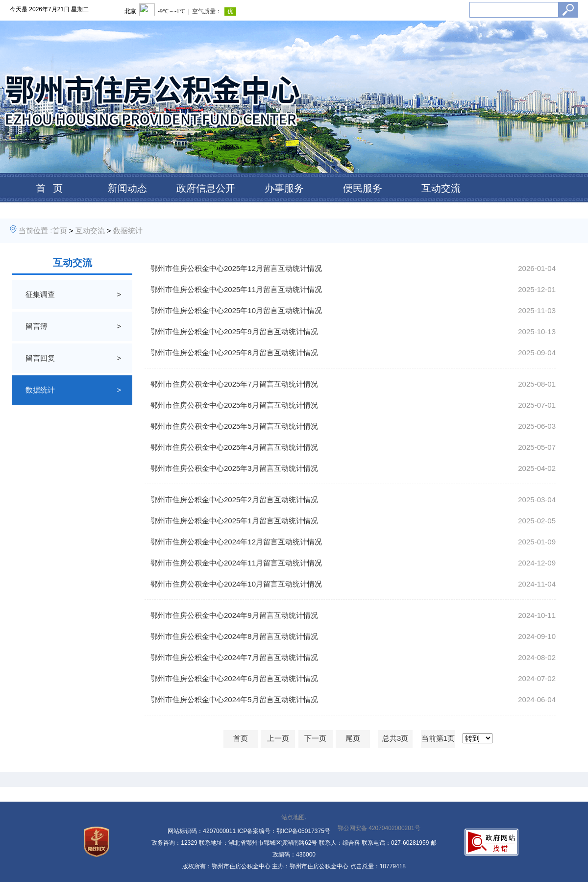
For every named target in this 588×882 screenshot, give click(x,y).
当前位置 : (35, 231)
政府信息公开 (206, 188)
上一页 (278, 738)
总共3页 (395, 738)
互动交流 (441, 188)
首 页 (49, 188)
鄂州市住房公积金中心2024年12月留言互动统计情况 (236, 542)
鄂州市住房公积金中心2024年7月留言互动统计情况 (234, 657)
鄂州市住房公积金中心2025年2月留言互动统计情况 (234, 500)
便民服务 (363, 188)
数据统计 (128, 231)
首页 (60, 231)
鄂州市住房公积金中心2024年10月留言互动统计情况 (236, 584)
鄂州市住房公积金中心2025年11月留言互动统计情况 (236, 289)
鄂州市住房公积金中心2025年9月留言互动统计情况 (234, 331)
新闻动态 (127, 188)
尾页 (353, 738)
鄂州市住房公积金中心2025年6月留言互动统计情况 (234, 405)
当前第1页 (438, 738)
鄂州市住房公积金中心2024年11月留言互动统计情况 (236, 563)
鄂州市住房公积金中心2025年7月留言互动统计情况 (234, 384)
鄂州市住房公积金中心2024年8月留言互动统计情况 (234, 636)
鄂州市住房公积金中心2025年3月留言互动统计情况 (234, 468)
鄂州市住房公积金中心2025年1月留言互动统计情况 (234, 521)
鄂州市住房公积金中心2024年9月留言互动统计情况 (234, 615)
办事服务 (284, 188)
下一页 (315, 738)
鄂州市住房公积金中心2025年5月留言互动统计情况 (234, 426)
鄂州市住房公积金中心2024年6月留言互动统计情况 (234, 678)
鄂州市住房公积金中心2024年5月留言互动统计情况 (234, 699)
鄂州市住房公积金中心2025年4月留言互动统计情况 (234, 447)
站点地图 (293, 817)
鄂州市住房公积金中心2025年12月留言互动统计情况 (236, 268)
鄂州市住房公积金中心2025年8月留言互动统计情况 (234, 353)
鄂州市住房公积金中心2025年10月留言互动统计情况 (236, 310)
